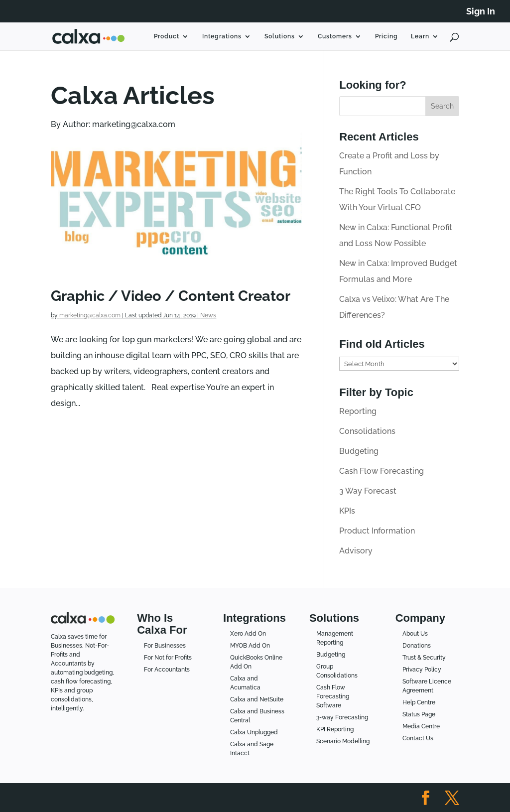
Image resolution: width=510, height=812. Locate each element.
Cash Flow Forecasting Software (333, 696)
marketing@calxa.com (90, 315)
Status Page (419, 714)
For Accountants (167, 670)
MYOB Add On (250, 646)
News (208, 315)
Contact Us (418, 738)
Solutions (280, 36)
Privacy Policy (422, 670)
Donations (417, 646)
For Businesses (165, 646)
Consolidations (367, 431)
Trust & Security (424, 658)
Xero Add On (248, 634)
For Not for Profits (168, 658)
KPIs (347, 511)
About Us (415, 634)
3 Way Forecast (368, 491)
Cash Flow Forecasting (382, 471)
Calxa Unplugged (254, 732)
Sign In (481, 12)
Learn (420, 36)
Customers (335, 36)
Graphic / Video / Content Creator (171, 296)
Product (167, 36)
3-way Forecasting (342, 717)
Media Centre (421, 726)
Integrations (222, 36)
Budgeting (359, 451)
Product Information (377, 531)
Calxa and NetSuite (257, 699)
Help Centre (419, 702)
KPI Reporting (335, 729)
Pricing (386, 36)
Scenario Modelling (343, 741)
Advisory (356, 551)
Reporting (358, 411)
